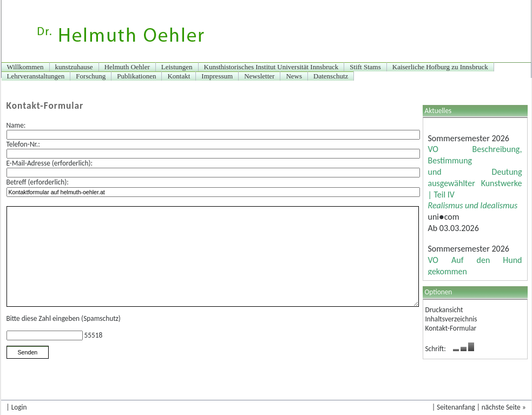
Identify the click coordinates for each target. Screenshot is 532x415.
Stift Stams (365, 67)
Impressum (217, 76)
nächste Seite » (504, 407)
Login (19, 407)
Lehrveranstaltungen (36, 76)
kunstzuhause (74, 67)
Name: (16, 125)
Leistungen (177, 67)
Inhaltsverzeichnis (451, 319)
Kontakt (179, 76)
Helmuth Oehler (127, 67)
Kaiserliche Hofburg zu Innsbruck (440, 67)
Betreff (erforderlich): (38, 182)
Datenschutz (331, 76)
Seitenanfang (456, 407)
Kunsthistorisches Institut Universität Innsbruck (271, 67)
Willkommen (25, 67)
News (294, 76)
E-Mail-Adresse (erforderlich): (50, 163)
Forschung (91, 76)
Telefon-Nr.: (23, 144)
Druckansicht (444, 310)
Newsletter (259, 76)
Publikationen (136, 76)
